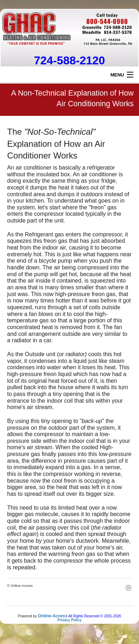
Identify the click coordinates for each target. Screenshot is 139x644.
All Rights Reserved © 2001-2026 (95, 616)
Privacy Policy (69, 620)
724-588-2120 (69, 60)
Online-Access (53, 616)
